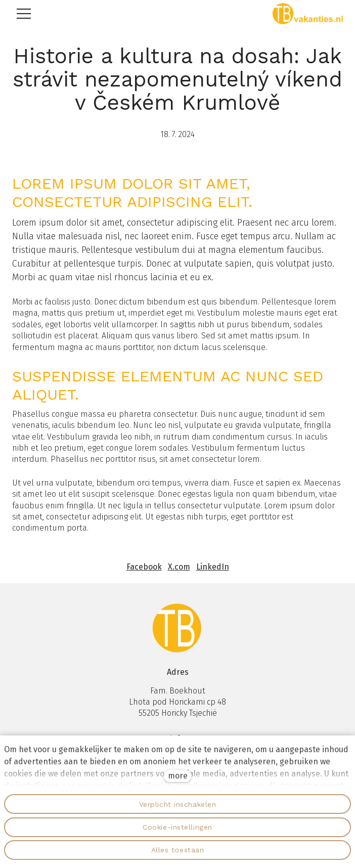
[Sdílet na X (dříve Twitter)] (179, 567)
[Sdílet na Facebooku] (144, 567)
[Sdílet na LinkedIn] (213, 567)
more (178, 776)
